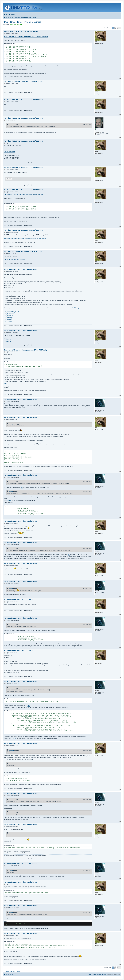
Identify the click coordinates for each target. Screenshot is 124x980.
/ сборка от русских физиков (26, 36)
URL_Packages (9, 318)
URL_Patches (8, 320)
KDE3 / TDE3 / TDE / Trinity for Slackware (22, 22)
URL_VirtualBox (9, 316)
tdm (29, 705)
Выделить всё (11, 44)
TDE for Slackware (9, 151)
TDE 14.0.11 (8, 341)
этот (22, 487)
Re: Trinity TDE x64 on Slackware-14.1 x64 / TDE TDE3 (24, 82)
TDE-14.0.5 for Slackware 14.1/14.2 (15, 260)
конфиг (9, 501)
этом (15, 738)
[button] (120, 28)
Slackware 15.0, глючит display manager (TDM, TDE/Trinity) (26, 350)
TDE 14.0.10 (8, 339)
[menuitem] (6, 14)
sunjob (11, 125)
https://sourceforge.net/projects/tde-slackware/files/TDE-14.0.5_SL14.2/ (25, 239)
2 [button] (115, 28)
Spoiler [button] (9, 179)
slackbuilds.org (74, 308)
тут (69, 554)
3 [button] (118, 28)
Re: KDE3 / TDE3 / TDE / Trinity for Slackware (20, 270)
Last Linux (6, 136)
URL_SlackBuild (9, 314)
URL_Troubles (8, 322)
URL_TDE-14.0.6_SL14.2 (11, 312)
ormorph (11, 424)
